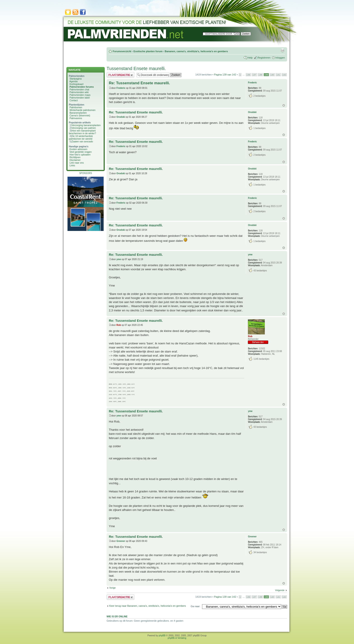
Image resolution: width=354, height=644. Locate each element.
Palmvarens (76, 118)
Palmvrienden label (80, 98)
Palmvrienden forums (82, 87)
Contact (74, 100)
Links (72, 165)
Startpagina (76, 79)
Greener (121, 541)
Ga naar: (195, 606)
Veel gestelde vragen (81, 152)
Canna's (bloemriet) (80, 115)
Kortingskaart (77, 84)
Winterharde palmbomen (83, 110)
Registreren (264, 58)
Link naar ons (77, 163)
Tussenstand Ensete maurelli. (136, 68)
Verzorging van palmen (84, 128)
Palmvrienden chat (79, 89)
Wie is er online (117, 616)
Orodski (121, 117)
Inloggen (280, 58)
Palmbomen (76, 107)
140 (272, 75)
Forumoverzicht (122, 51)
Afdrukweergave (282, 50)
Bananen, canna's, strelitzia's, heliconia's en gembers (196, 51)
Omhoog (284, 105)
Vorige (112, 588)
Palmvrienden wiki (79, 92)
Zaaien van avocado (82, 141)
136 (248, 75)
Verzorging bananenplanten (86, 125)
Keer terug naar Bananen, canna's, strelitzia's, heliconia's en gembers (148, 606)
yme (119, 259)
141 (278, 75)
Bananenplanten (78, 113)
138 (260, 75)
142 (284, 75)
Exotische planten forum (148, 51)
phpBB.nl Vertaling (177, 638)
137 (254, 75)
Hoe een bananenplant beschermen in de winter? (82, 132)
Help (250, 58)
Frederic (121, 88)
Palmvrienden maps (80, 95)
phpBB (162, 636)
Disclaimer (75, 160)
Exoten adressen (78, 149)
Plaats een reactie (120, 75)
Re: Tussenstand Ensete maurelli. (139, 83)
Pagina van (225, 75)
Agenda (73, 81)
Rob (119, 325)
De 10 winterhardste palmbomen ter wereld (81, 137)
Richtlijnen (75, 157)
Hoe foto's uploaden (80, 155)
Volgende (280, 590)
